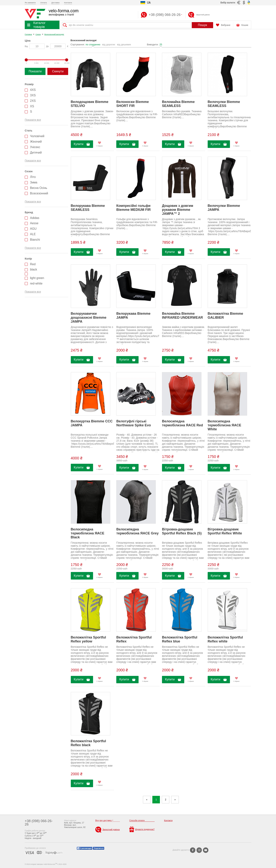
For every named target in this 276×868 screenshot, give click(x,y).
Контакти (68, 3)
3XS (33, 95)
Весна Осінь (39, 188)
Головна (28, 34)
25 (161, 44)
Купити (79, 144)
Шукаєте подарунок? (142, 829)
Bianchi (35, 240)
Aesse (34, 223)
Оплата (43, 3)
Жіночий (36, 142)
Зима (34, 182)
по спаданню (93, 44)
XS (32, 106)
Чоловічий (37, 136)
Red (33, 264)
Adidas (35, 218)
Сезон (38, 34)
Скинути (58, 71)
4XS (33, 90)
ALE (33, 234)
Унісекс (35, 147)
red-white (36, 283)
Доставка (55, 3)
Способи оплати (137, 820)
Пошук (202, 25)
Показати (35, 71)
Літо (33, 177)
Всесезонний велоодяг (54, 34)
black (34, 269)
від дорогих (109, 44)
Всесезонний (39, 193)
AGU (33, 229)
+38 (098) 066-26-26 (39, 823)
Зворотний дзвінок (203, 15)
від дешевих (124, 44)
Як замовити (30, 3)
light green (37, 278)
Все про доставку (104, 820)
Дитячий (36, 153)
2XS (33, 101)
